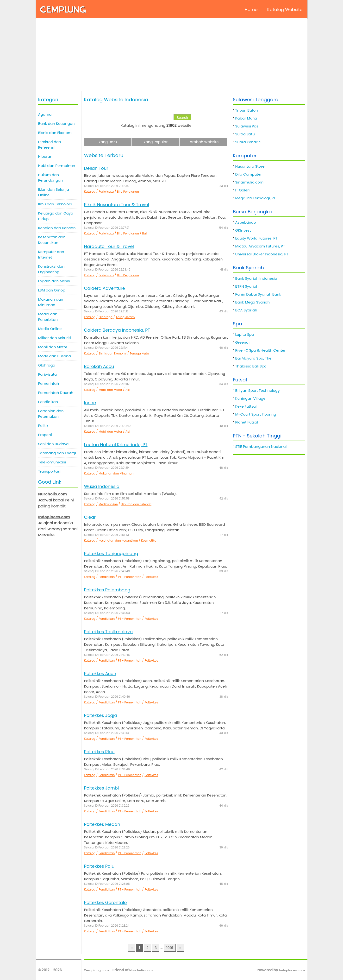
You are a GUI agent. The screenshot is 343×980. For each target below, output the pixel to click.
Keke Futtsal (246, 406)
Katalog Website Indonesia (116, 100)
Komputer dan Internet (51, 254)
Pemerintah (49, 383)
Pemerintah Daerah (56, 393)
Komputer (245, 156)
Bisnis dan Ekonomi (55, 133)
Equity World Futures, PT (256, 238)
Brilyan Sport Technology (258, 390)
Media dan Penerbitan (48, 317)
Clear (90, 517)
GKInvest (243, 230)
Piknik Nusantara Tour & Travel (117, 205)
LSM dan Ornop (52, 290)
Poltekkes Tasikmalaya (109, 632)
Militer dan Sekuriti (55, 338)
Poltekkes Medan (102, 824)
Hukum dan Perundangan (51, 177)
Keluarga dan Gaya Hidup (56, 216)
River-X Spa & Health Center (260, 350)
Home (251, 9)
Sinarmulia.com (249, 182)
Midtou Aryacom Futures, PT (260, 246)
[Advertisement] (172, 55)
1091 (170, 948)
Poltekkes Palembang (107, 590)
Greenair (243, 342)
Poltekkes (151, 577)
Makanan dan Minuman (51, 302)
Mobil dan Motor (53, 347)
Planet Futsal (247, 422)
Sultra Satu (245, 134)
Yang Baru (108, 142)
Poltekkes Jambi (102, 788)
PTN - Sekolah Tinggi (257, 436)
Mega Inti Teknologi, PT (256, 198)
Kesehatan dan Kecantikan (52, 240)
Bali (145, 233)
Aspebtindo (246, 222)
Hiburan (45, 156)
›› (180, 948)
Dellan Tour (96, 168)
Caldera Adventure (105, 288)
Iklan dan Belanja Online (54, 192)
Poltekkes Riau (99, 752)
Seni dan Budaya (53, 444)
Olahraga (47, 365)
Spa (238, 324)
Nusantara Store (250, 166)
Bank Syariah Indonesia (256, 278)
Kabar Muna (246, 118)
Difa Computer (249, 174)
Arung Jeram (125, 317)
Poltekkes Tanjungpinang (111, 553)
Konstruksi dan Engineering (51, 269)
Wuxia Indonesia (102, 486)
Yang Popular (156, 142)
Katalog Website (285, 9)
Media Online (50, 329)
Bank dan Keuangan (56, 123)
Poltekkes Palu (99, 866)
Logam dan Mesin (54, 281)
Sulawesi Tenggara (256, 100)
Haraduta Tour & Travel (109, 246)
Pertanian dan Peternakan (51, 414)
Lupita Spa (245, 334)
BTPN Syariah (247, 286)
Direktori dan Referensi (50, 145)
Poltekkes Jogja (101, 715)
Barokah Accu (99, 366)
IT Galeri (243, 190)
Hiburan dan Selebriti (136, 504)
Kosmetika (149, 541)
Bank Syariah (248, 268)
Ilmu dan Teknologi (55, 204)
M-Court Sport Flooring (256, 414)
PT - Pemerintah (130, 577)
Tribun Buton (247, 110)
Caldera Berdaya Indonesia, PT (117, 330)
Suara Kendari (248, 142)
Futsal (240, 380)
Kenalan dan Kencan (57, 228)
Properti (45, 435)
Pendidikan (48, 402)
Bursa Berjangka (253, 212)
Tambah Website (203, 142)
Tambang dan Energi (57, 453)
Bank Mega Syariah (253, 302)
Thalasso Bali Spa (251, 366)
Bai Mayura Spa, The (253, 358)
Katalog (90, 192)
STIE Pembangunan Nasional (261, 446)
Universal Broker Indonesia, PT (262, 254)
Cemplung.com (96, 970)
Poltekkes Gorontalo (106, 902)
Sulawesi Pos (247, 126)
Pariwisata (48, 374)
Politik (43, 426)
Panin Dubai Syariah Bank (258, 294)
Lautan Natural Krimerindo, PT (116, 445)
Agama (45, 114)
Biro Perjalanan (128, 192)
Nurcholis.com (141, 970)
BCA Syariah (246, 310)
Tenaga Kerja (139, 353)
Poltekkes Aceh (100, 673)
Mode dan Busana (55, 356)
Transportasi (50, 471)
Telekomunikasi (52, 462)
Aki (128, 390)
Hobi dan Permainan (57, 166)
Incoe (90, 403)
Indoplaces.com (292, 970)
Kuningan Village (250, 398)
